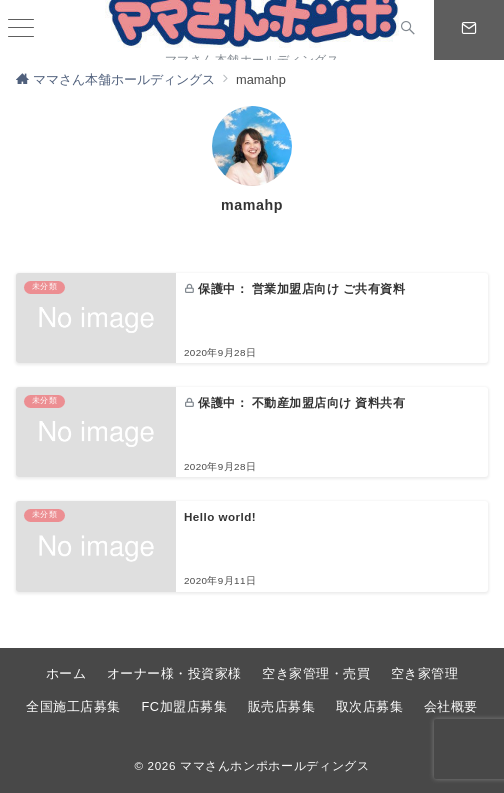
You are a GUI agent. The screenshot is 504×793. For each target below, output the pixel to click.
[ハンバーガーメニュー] (21, 30)
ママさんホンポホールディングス (275, 765)
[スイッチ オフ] (408, 30)
